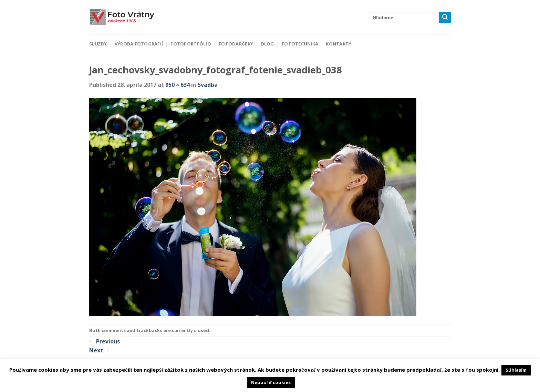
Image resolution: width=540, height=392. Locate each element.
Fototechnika (300, 44)
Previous (105, 341)
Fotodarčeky (236, 44)
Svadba (208, 85)
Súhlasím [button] (516, 370)
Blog (268, 44)
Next (100, 350)
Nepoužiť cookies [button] (271, 382)
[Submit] (445, 18)
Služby (98, 44)
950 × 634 (178, 85)
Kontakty (339, 44)
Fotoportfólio (191, 44)
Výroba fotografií (139, 44)
